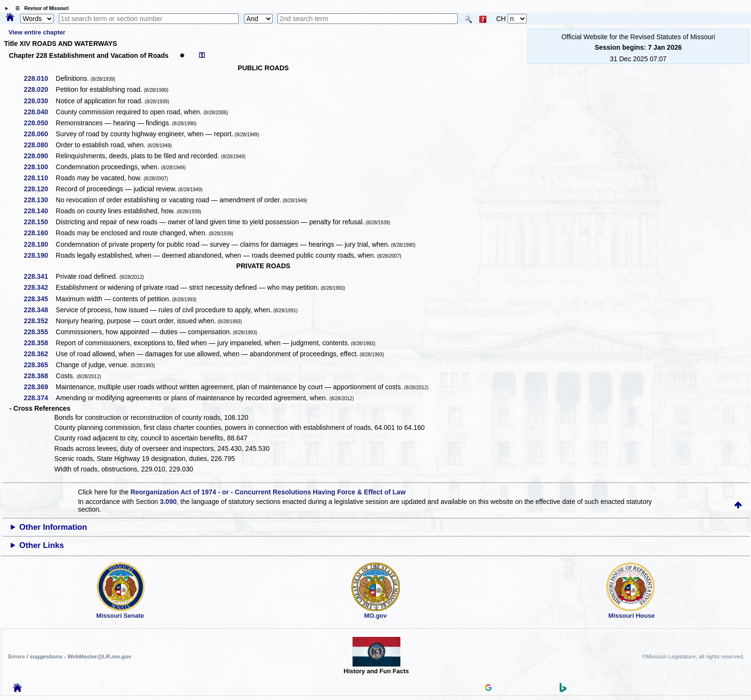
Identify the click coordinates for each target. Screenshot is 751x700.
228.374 (39, 398)
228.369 (39, 387)
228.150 (39, 222)
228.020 (39, 89)
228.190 (39, 255)
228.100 (39, 167)
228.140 (39, 211)
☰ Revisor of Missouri (40, 8)
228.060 (39, 134)
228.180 (39, 244)
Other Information (53, 527)
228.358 (39, 343)
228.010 (39, 78)
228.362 (39, 354)
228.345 (39, 299)
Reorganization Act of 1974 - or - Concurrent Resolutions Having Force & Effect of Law (268, 492)
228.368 (39, 376)
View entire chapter (37, 32)
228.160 (39, 233)
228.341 (39, 276)
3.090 (168, 502)
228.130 (39, 200)
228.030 (39, 101)
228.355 (39, 332)
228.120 (39, 189)
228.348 (39, 310)
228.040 (39, 112)
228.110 (39, 178)
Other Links (41, 545)
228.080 (39, 145)
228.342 (39, 287)
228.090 (39, 156)
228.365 (39, 365)
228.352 (39, 321)
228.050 (39, 123)
